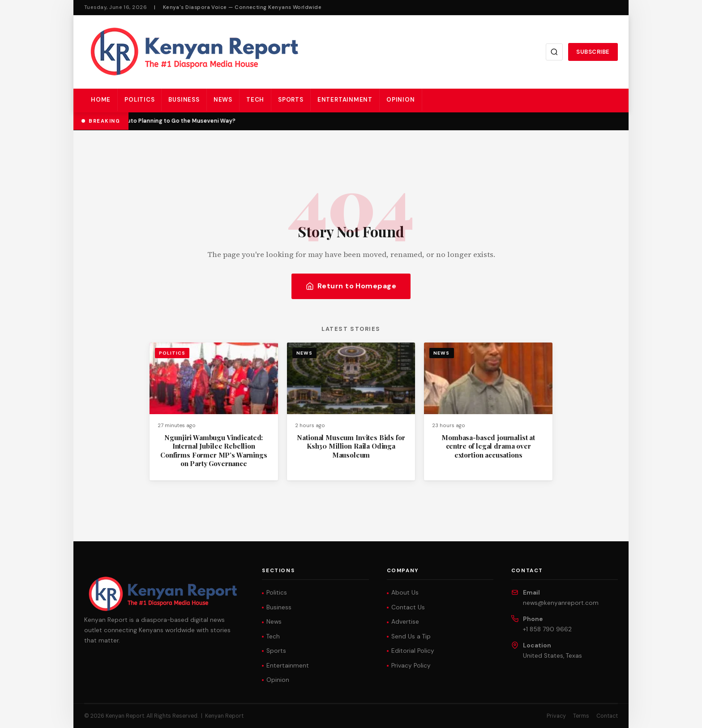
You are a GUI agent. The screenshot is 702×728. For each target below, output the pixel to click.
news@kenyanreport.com (561, 603)
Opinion (401, 100)
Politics (139, 100)
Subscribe (593, 52)
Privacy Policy (411, 666)
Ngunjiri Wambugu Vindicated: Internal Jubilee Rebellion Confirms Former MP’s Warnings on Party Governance (214, 450)
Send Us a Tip (411, 636)
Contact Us (408, 607)
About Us (405, 593)
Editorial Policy (413, 651)
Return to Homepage (351, 286)
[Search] (554, 52)
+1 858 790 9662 (547, 629)
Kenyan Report (224, 716)
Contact (607, 716)
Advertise (405, 622)
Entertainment (345, 100)
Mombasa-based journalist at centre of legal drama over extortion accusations (488, 446)
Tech (255, 100)
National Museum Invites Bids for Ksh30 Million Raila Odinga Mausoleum (351, 446)
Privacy (556, 716)
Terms (581, 716)
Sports (291, 100)
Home (101, 100)
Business (184, 100)
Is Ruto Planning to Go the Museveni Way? (178, 121)
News (223, 100)
